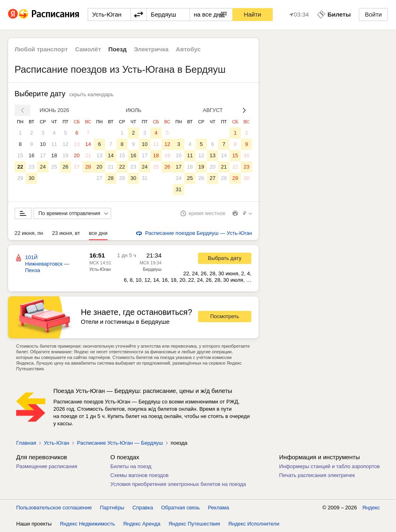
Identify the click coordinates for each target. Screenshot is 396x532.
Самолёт (88, 49)
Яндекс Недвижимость (87, 524)
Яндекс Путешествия (194, 524)
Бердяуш (152, 269)
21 (88, 155)
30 (32, 178)
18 (54, 155)
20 (77, 155)
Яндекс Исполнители (254, 524)
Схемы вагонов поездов (139, 475)
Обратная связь (181, 508)
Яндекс (371, 508)
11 (54, 144)
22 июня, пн (29, 233)
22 (20, 167)
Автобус (188, 49)
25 (54, 167)
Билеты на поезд (131, 466)
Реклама (219, 508)
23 (32, 167)
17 (43, 155)
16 (32, 155)
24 (43, 167)
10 (43, 144)
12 (65, 144)
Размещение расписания (47, 466)
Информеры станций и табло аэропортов (330, 466)
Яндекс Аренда (142, 524)
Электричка (151, 49)
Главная (26, 443)
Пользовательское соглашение (54, 508)
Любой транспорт (41, 49)
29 (20, 178)
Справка (143, 508)
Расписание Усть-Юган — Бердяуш (120, 443)
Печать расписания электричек (317, 475)
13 (77, 144)
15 (20, 155)
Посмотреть (225, 316)
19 (65, 155)
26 (65, 167)
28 (88, 167)
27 (77, 167)
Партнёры (112, 508)
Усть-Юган (100, 269)
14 (88, 144)
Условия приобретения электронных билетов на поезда (178, 484)
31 (145, 178)
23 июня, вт (66, 233)
